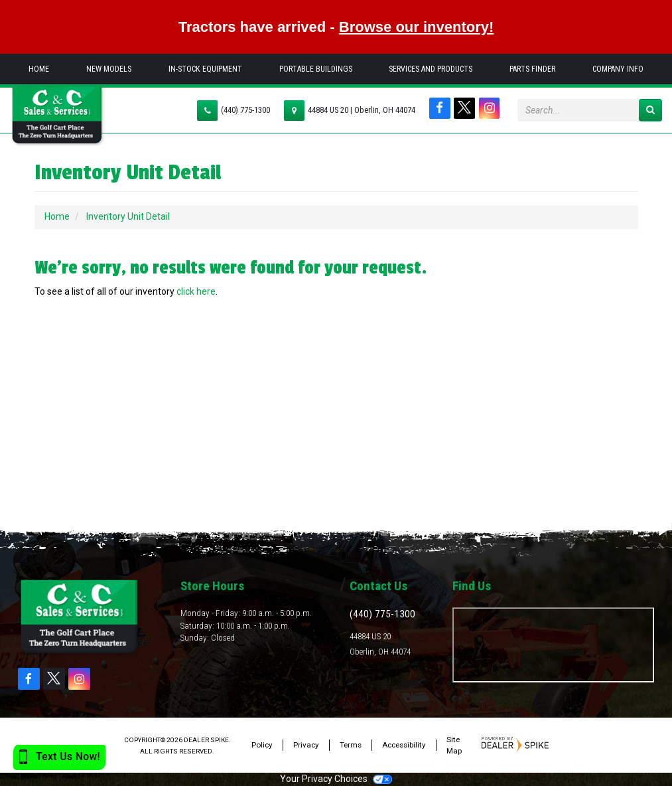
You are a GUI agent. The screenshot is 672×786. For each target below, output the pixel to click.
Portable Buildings (316, 69)
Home (39, 69)
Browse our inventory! (416, 27)
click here (196, 291)
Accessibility (404, 745)
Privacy (306, 745)
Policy (262, 745)
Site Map (454, 745)
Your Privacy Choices (336, 779)
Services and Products (431, 69)
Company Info (618, 69)
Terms (351, 745)
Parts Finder (532, 69)
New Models (109, 69)
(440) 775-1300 (245, 110)
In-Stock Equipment (205, 69)
